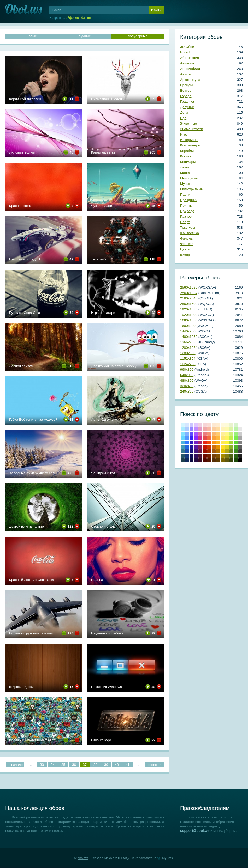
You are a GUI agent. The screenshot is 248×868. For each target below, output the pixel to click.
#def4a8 (231, 429)
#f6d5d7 (205, 425)
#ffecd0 (218, 425)
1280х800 (188, 353)
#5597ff (187, 438)
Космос (186, 156)
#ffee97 (223, 434)
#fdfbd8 (227, 425)
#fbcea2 (214, 429)
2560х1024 (189, 293)
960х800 (187, 369)
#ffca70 (218, 434)
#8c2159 (200, 447)
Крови (205, 447)
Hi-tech (186, 52)
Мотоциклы (189, 178)
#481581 (196, 451)
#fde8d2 (214, 425)
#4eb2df (183, 442)
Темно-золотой (223, 456)
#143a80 (187, 456)
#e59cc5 (200, 429)
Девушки (187, 107)
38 (95, 765)
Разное (186, 216)
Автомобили (190, 69)
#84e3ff (183, 434)
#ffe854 (223, 442)
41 (128, 765)
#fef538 (227, 442)
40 (117, 765)
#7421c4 (196, 442)
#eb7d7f (205, 434)
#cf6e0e (214, 447)
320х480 (187, 386)
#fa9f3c (214, 438)
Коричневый (214, 456)
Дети (184, 112)
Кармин (205, 451)
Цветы (185, 249)
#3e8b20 (236, 451)
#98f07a (236, 434)
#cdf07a (231, 434)
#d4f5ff (183, 425)
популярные (138, 36)
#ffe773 (223, 438)
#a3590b (214, 451)
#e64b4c (205, 438)
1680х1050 (189, 320)
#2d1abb (191, 442)
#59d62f (236, 442)
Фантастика (190, 233)
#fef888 (227, 434)
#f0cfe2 (200, 425)
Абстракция (190, 58)
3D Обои (187, 47)
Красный (205, 442)
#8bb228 (231, 447)
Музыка (186, 184)
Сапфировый (191, 460)
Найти (156, 10)
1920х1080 (189, 309)
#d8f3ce (236, 425)
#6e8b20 (231, 451)
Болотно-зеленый (231, 460)
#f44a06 (209, 442)
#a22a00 (209, 451)
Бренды (186, 85)
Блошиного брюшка (209, 460)
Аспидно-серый (183, 460)
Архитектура (190, 80)
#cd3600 (209, 447)
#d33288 (200, 438)
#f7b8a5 (209, 429)
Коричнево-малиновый (205, 456)
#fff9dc (223, 425)
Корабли (187, 151)
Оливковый (227, 456)
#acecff (183, 429)
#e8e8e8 (240, 429)
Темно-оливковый (231, 456)
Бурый (200, 460)
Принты (186, 206)
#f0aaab (205, 429)
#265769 (183, 456)
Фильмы (187, 238)
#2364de (187, 447)
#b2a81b (227, 451)
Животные (188, 123)
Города (186, 96)
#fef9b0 (227, 429)
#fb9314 (214, 442)
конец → (155, 765)
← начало (15, 765)
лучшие (85, 36)
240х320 (187, 391)
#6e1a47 (200, 451)
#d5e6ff (187, 425)
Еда (183, 118)
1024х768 (188, 364)
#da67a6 (200, 434)
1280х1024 (189, 348)
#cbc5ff (191, 425)
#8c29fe (196, 438)
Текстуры (188, 227)
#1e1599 (191, 447)
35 (63, 765)
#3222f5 (191, 438)
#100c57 (191, 456)
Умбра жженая (209, 456)
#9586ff (191, 429)
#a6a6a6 (240, 438)
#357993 (183, 451)
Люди (185, 167)
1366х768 (188, 342)
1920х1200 (189, 315)
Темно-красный (205, 460)
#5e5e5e (240, 447)
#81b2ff (187, 434)
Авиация (187, 63)
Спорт (185, 222)
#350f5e (196, 456)
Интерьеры (189, 140)
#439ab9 (183, 447)
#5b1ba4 (196, 447)
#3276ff (187, 442)
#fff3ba (223, 429)
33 (42, 765)
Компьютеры (190, 145)
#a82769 (200, 442)
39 (106, 765)
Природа (187, 211)
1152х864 (188, 359)
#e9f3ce (231, 425)
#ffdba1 (218, 429)
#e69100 (218, 447)
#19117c (191, 451)
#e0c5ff (196, 425)
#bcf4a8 (236, 429)
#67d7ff (183, 438)
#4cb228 (236, 447)
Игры (184, 134)
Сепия (218, 460)
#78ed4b (236, 438)
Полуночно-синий (187, 460)
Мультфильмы (192, 189)
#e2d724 (227, 447)
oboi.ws (83, 858)
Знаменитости (192, 129)
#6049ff (191, 434)
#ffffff (240, 425)
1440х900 (188, 331)
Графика (187, 102)
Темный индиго (196, 460)
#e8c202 (223, 451)
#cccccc (240, 434)
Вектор (186, 91)
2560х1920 (189, 287)
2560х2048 (189, 298)
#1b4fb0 (187, 451)
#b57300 (218, 451)
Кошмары (188, 162)
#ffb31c (218, 442)
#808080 (240, 442)
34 (53, 765)
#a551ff (196, 434)
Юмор (185, 255)
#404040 (240, 451)
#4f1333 (200, 456)
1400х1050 (189, 337)
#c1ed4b (231, 438)
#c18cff (196, 429)
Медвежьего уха (218, 456)
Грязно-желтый (223, 460)
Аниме (185, 74)
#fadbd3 (209, 425)
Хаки (227, 460)
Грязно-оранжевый (214, 460)
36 (74, 765)
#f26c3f (209, 438)
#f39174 (209, 434)
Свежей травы (236, 456)
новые (32, 36)
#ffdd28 (223, 447)
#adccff (187, 429)
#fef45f (227, 438)
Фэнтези (187, 244)
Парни (185, 195)
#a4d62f (231, 442)
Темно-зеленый (236, 460)
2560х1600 (189, 304)
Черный (240, 460)
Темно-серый (240, 456)
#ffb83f (218, 438)
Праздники (189, 200)
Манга (185, 173)
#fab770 (214, 434)
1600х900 (188, 326)
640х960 (187, 375)
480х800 (187, 380)
